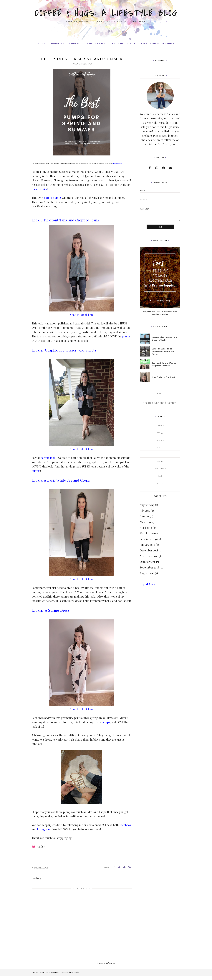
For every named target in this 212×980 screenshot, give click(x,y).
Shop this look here (82, 315)
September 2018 (149, 567)
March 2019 (147, 533)
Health (160, 462)
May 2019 (145, 522)
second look (48, 458)
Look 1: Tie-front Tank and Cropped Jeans (66, 220)
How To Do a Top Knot (164, 377)
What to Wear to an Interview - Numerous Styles (163, 351)
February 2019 (148, 539)
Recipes (160, 483)
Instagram (43, 829)
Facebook (125, 825)
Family (160, 433)
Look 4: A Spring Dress (51, 610)
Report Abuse (148, 584)
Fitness (160, 447)
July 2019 (145, 511)
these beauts (39, 189)
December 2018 (149, 550)
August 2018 (147, 573)
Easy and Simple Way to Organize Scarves (164, 364)
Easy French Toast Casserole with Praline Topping (160, 313)
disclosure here (117, 164)
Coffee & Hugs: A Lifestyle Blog (106, 13)
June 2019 (145, 516)
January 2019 (147, 545)
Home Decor (160, 469)
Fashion (160, 440)
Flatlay (160, 454)
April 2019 (146, 528)
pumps (126, 336)
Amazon (160, 426)
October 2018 (148, 562)
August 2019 (147, 505)
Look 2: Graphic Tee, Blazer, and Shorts (64, 350)
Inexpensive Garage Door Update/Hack (165, 339)
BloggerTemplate (74, 972)
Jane (160, 476)
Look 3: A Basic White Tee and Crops (61, 480)
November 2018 (149, 556)
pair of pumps (53, 198)
